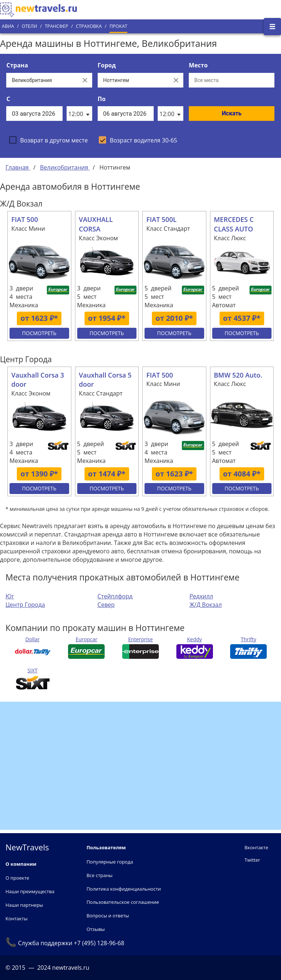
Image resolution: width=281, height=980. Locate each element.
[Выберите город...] (133, 80)
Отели (29, 26)
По (102, 99)
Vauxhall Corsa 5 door (105, 380)
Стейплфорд (115, 596)
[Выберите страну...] (42, 80)
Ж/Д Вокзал (206, 605)
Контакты (16, 918)
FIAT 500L (162, 219)
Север (106, 605)
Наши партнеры (24, 905)
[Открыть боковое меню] (272, 27)
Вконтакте (256, 847)
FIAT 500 (25, 219)
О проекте (17, 878)
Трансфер (56, 26)
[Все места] (232, 80)
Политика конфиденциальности (123, 889)
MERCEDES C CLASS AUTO (234, 224)
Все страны (99, 875)
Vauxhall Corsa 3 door (38, 380)
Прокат (118, 26)
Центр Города (25, 605)
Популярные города (110, 862)
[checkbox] (48, 140)
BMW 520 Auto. (238, 375)
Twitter (252, 860)
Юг (10, 596)
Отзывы (95, 929)
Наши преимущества (30, 891)
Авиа (8, 26)
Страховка (89, 26)
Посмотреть (39, 333)
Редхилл (201, 596)
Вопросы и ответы (108, 916)
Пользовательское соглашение (123, 902)
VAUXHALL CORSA (96, 224)
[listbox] (79, 114)
